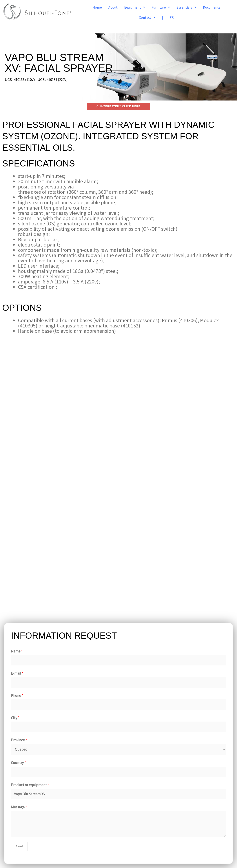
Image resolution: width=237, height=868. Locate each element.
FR (172, 17)
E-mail (17, 673)
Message (19, 807)
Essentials (186, 7)
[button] (135, 7)
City (15, 718)
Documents (212, 7)
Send (19, 846)
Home (97, 7)
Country (18, 763)
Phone (17, 696)
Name (17, 651)
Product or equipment (30, 785)
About (113, 7)
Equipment (135, 7)
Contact (147, 17)
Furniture (161, 7)
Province (19, 740)
